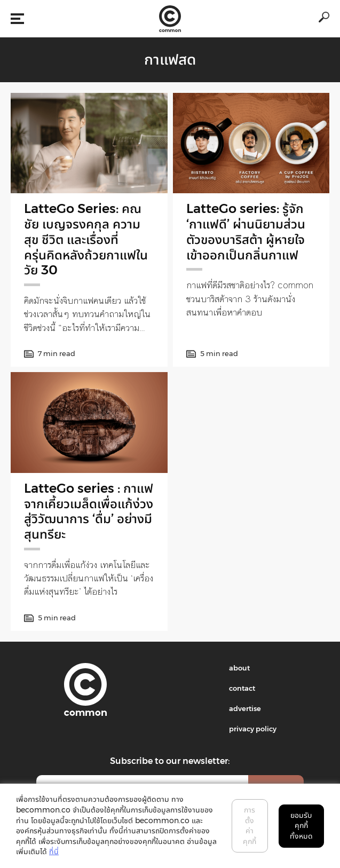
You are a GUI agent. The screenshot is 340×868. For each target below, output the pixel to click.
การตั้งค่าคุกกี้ (250, 826)
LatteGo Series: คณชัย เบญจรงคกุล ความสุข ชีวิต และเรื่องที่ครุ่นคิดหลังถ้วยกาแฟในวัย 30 (86, 239)
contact (242, 688)
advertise (245, 708)
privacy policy (253, 729)
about (239, 668)
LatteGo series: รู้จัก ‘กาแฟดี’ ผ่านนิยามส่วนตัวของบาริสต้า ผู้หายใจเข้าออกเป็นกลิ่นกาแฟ (246, 231)
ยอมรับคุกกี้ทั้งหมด (301, 826)
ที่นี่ (54, 851)
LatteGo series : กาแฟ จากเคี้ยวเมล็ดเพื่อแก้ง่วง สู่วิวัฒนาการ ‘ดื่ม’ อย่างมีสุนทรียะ (89, 511)
